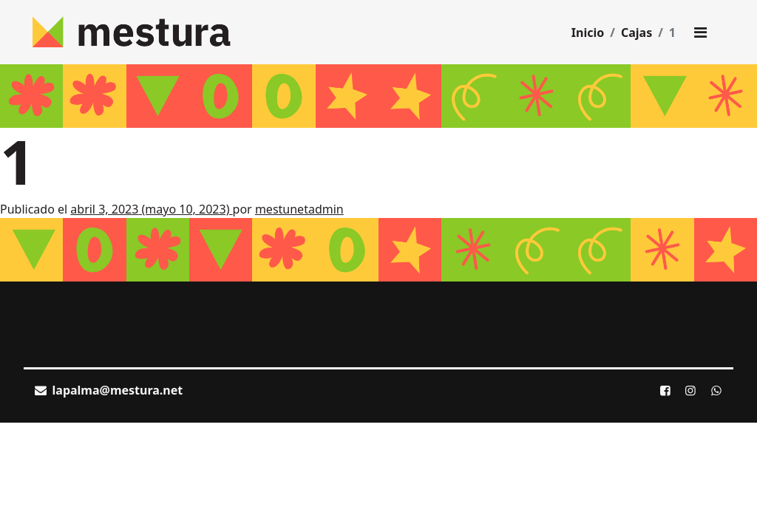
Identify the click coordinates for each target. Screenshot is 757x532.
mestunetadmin (299, 209)
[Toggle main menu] (700, 33)
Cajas (637, 33)
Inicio (588, 33)
